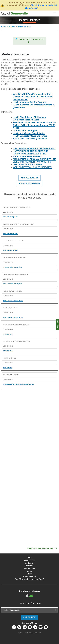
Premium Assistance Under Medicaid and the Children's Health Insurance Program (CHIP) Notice (34, 125)
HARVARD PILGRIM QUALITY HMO (30, 154)
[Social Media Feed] (29, 471)
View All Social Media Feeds (41, 549)
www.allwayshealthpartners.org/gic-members (18, 384)
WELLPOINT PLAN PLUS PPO (27, 165)
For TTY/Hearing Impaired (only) (29, 579)
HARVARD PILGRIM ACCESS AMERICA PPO (34, 148)
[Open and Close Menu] (55, 13)
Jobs (29, 571)
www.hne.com (8, 367)
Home (4, 27)
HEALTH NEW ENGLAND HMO (28, 156)
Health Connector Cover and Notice (30, 136)
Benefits (12, 27)
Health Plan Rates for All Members (29, 117)
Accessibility (29, 560)
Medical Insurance (24, 27)
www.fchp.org (8, 334)
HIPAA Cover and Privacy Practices (30, 139)
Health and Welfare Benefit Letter (29, 133)
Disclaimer (29, 566)
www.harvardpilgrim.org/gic (12, 267)
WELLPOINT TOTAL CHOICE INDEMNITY (32, 167)
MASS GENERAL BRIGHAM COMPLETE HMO (35, 159)
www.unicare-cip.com (10, 217)
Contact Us (29, 563)
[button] (30, 41)
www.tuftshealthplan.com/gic (13, 300)
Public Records (29, 576)
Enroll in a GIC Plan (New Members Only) (33, 94)
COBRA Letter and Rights (25, 131)
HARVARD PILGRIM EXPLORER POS (31, 151)
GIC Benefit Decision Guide (26, 120)
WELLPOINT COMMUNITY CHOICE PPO (32, 162)
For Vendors (29, 568)
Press (29, 574)
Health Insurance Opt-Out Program (30, 102)
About (29, 558)
